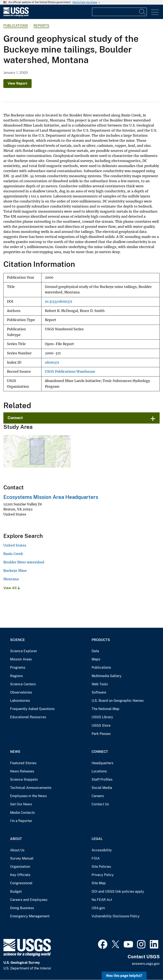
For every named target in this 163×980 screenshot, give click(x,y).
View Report (17, 83)
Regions (16, 676)
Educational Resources (28, 717)
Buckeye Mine (15, 571)
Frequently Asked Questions (32, 709)
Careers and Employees (29, 900)
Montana (11, 579)
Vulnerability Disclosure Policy (116, 916)
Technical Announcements (31, 788)
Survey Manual (22, 858)
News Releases (22, 771)
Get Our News (21, 804)
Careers (98, 796)
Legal (97, 839)
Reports (41, 26)
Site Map (99, 883)
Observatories (21, 692)
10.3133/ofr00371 (59, 302)
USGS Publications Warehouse (70, 372)
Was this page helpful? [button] (124, 976)
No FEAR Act (102, 900)
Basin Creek (13, 554)
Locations (99, 771)
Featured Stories (23, 763)
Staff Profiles (102, 780)
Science (17, 640)
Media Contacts (22, 813)
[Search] (143, 12)
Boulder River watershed (24, 562)
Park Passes (101, 734)
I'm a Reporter (21, 821)
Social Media (102, 788)
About (16, 839)
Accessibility (102, 850)
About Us (17, 850)
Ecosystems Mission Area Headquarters (51, 497)
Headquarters (102, 763)
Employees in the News (28, 796)
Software (99, 692)
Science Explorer (24, 651)
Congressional (21, 883)
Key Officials (20, 875)
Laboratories (20, 701)
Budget (16, 892)
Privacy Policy (103, 875)
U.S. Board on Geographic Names (118, 701)
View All (12, 588)
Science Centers (23, 684)
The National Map (106, 709)
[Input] (119, 12)
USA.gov (98, 908)
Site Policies (101, 867)
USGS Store (101, 726)
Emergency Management (30, 916)
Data (95, 651)
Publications (16, 26)
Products (101, 640)
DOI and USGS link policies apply (118, 892)
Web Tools (100, 684)
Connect (15, 418)
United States (15, 545)
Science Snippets (24, 780)
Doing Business (22, 908)
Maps (96, 659)
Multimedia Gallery (107, 676)
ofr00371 (52, 362)
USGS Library (102, 717)
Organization (20, 867)
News (15, 752)
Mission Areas (21, 659)
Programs (18, 668)
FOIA (96, 858)
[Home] (16, 16)
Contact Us (100, 804)
